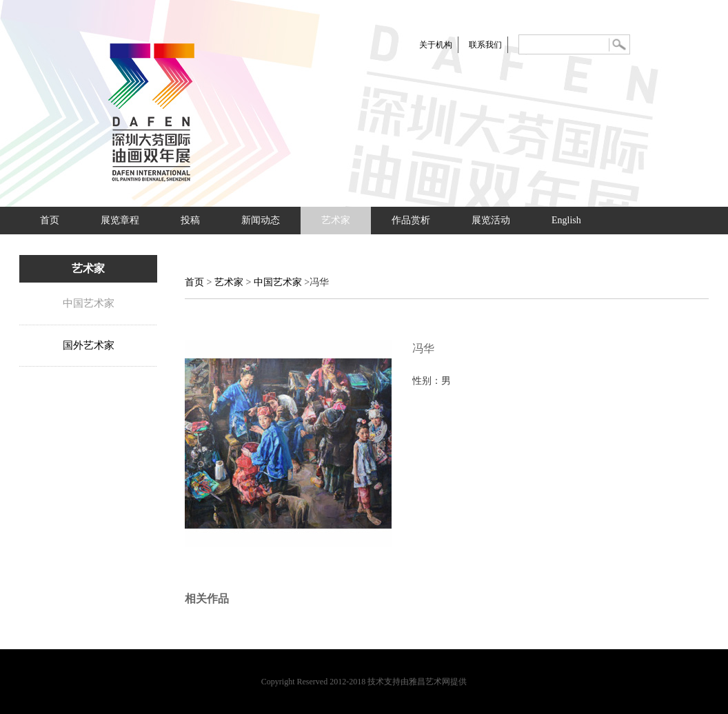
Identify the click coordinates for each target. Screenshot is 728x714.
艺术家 (336, 220)
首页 (50, 220)
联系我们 (485, 45)
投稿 (190, 220)
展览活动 (491, 220)
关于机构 (436, 45)
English (566, 220)
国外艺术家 (89, 345)
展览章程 (120, 220)
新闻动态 (261, 220)
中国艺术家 (89, 303)
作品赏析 (411, 220)
